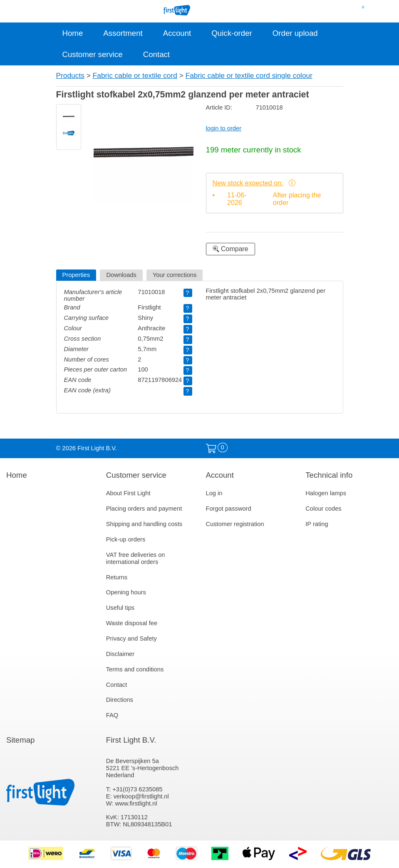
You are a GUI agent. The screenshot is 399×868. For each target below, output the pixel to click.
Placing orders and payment (144, 509)
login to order (224, 128)
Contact (156, 54)
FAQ (112, 715)
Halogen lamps (326, 493)
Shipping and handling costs (144, 524)
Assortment (123, 33)
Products (70, 75)
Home (73, 33)
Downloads (121, 275)
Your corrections (175, 275)
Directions (120, 700)
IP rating (317, 524)
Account (177, 33)
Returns (117, 577)
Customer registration (235, 524)
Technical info (329, 475)
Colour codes (323, 509)
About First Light (128, 493)
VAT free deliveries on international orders (136, 558)
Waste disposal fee (132, 623)
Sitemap (20, 740)
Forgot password (229, 509)
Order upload (295, 33)
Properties (76, 275)
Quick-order (232, 33)
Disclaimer (120, 654)
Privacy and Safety (131, 639)
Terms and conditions (135, 669)
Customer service (93, 54)
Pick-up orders (126, 539)
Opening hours (126, 592)
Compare (230, 249)
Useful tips (120, 608)
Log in (214, 493)
